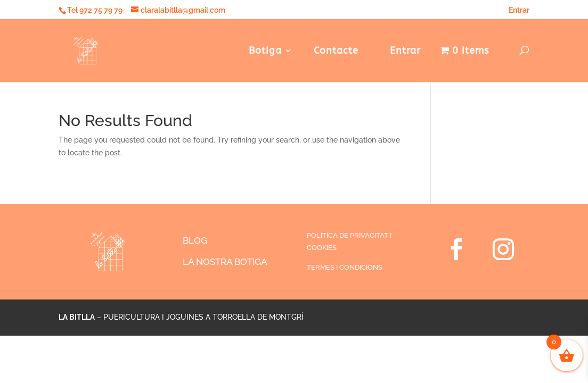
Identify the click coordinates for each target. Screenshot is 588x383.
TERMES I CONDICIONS (345, 267)
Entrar (515, 10)
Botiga (265, 52)
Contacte (336, 52)
